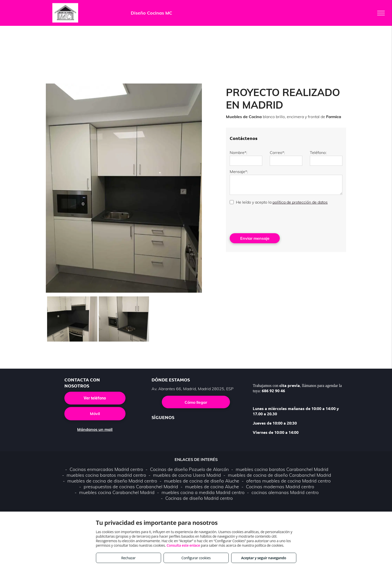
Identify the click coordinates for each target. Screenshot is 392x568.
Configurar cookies (196, 558)
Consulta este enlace (183, 545)
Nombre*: (238, 152)
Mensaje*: (239, 172)
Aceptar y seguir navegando (264, 558)
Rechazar (128, 558)
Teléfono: (318, 152)
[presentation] (268, 218)
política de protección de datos (300, 202)
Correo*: (277, 152)
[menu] (381, 13)
